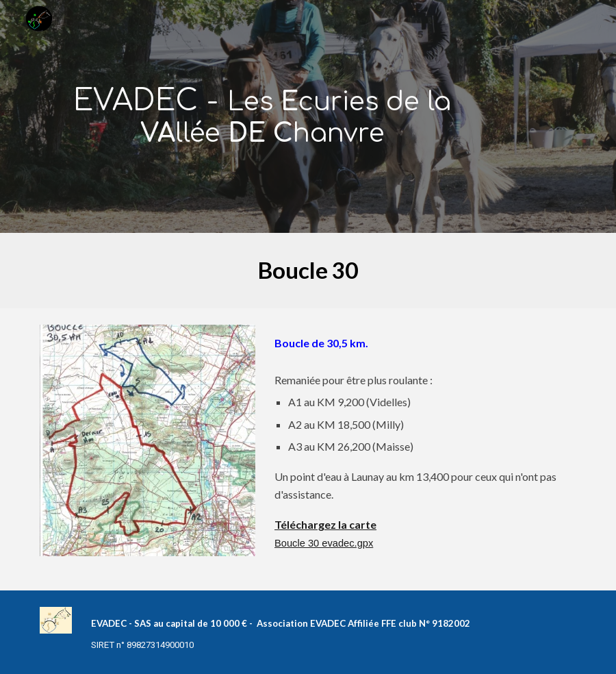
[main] (262, 116)
